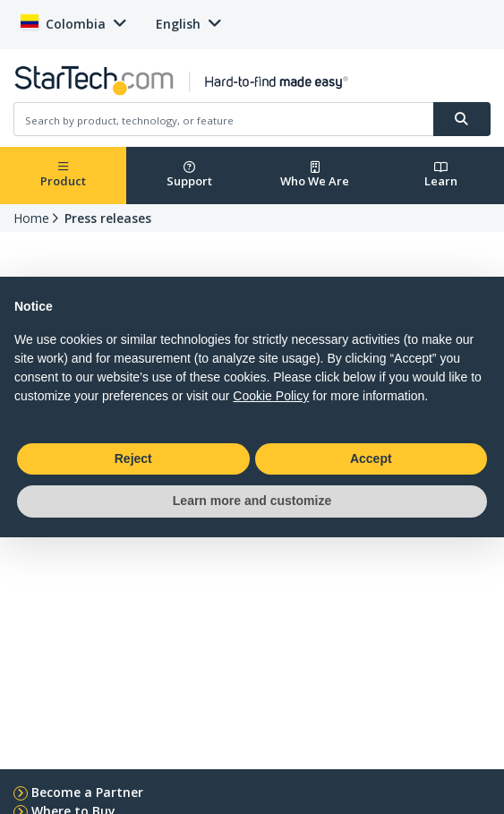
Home (31, 218)
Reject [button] (133, 458)
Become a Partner (87, 792)
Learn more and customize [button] (252, 501)
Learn (441, 175)
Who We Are (315, 175)
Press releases (108, 218)
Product (63, 175)
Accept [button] (371, 458)
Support (189, 175)
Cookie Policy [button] (271, 396)
